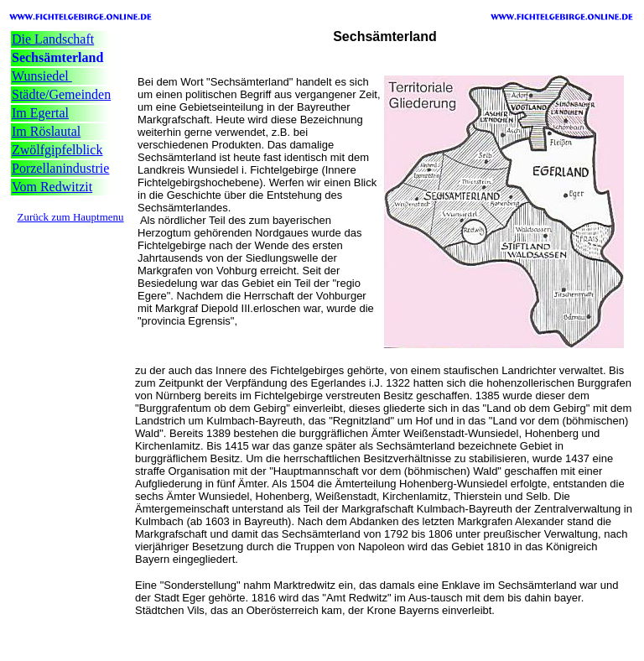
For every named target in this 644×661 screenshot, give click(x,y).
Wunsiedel (42, 76)
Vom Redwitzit (52, 187)
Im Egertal (40, 113)
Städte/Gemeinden (61, 94)
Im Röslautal (46, 131)
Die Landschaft (53, 39)
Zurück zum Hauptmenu (70, 217)
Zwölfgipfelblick (57, 150)
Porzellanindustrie (60, 168)
